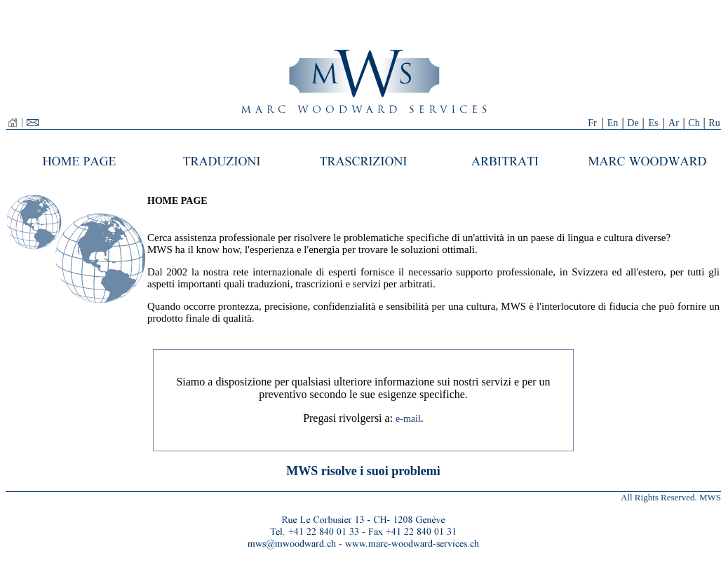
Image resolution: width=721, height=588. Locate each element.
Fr (592, 123)
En (613, 123)
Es (654, 123)
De (633, 123)
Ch (694, 123)
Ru (714, 123)
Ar (674, 123)
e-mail (408, 419)
